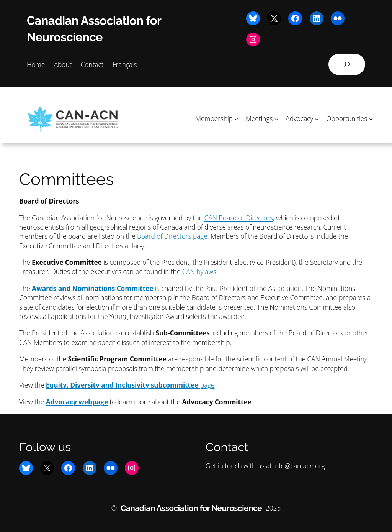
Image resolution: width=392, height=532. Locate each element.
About (63, 64)
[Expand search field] (347, 64)
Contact (92, 64)
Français (125, 64)
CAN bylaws (199, 271)
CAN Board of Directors (239, 218)
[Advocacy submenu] (317, 118)
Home (36, 64)
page (130, 385)
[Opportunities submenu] (371, 118)
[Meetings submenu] (276, 118)
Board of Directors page (172, 236)
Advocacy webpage (77, 402)
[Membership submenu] (236, 118)
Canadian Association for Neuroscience (191, 508)
